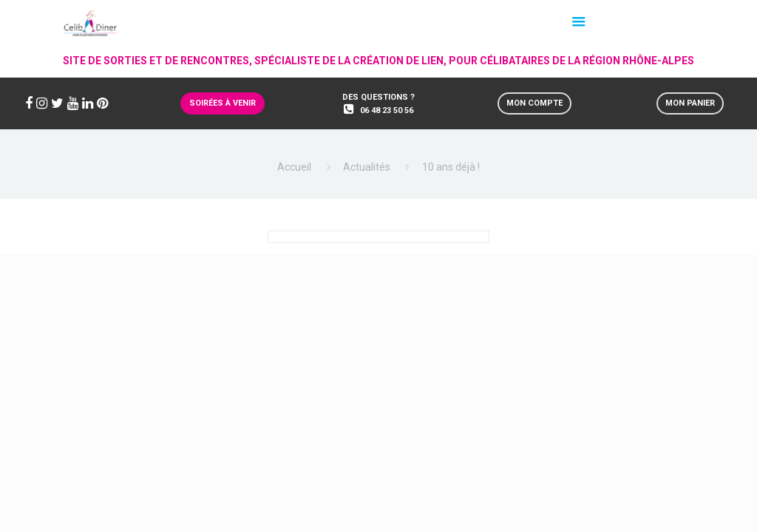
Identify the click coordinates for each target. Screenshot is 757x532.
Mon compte (534, 103)
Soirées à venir (223, 103)
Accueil (294, 167)
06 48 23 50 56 (387, 110)
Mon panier (690, 103)
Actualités (367, 167)
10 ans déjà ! (451, 167)
